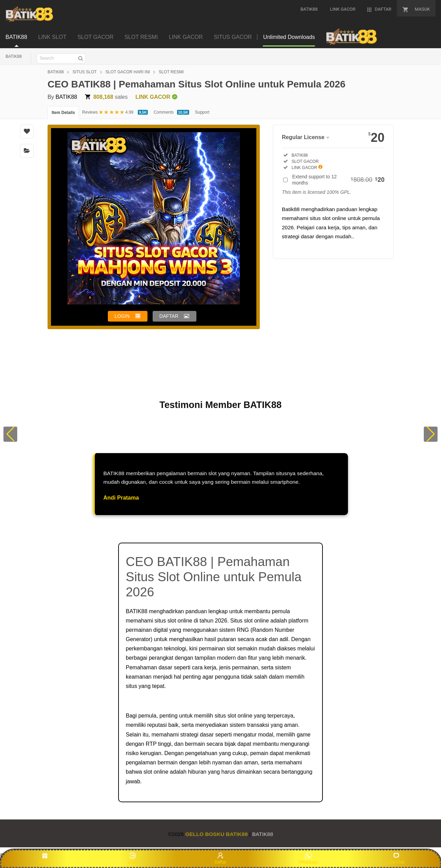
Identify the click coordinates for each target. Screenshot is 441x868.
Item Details (63, 113)
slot (231, 649)
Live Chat (396, 858)
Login (133, 858)
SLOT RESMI (171, 72)
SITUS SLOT (85, 72)
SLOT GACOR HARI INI (128, 72)
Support (202, 112)
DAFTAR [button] (169, 316)
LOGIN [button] (122, 316)
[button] (10, 434)
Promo (45, 858)
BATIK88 (14, 56)
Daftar (220, 858)
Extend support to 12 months (338, 180)
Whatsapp (308, 858)
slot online (180, 621)
